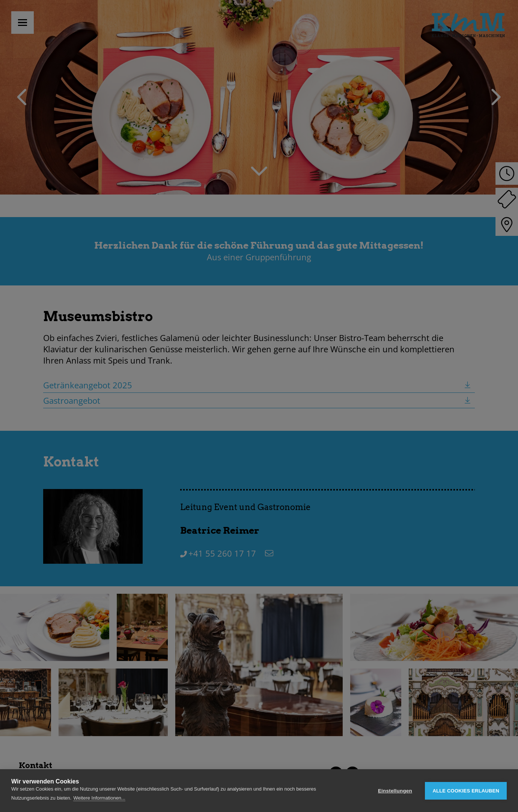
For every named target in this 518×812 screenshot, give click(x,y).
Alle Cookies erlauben (466, 791)
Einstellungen (395, 791)
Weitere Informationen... (99, 798)
